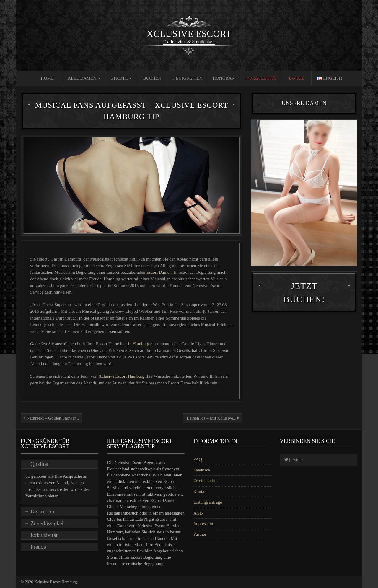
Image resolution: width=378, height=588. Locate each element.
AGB (198, 513)
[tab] (60, 464)
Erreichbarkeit (206, 481)
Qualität (39, 464)
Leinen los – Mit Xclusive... (212, 418)
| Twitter (294, 460)
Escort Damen (159, 272)
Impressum (203, 524)
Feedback (202, 470)
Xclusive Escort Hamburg (122, 376)
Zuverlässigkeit (48, 523)
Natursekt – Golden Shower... (51, 418)
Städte (121, 78)
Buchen (152, 78)
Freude (38, 547)
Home (47, 78)
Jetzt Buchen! (304, 295)
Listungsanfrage (208, 502)
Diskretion (42, 511)
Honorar (224, 78)
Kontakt (201, 492)
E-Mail (297, 78)
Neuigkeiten (188, 78)
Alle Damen (84, 78)
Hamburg (141, 344)
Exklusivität (44, 535)
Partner (200, 534)
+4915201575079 (260, 78)
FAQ (198, 459)
